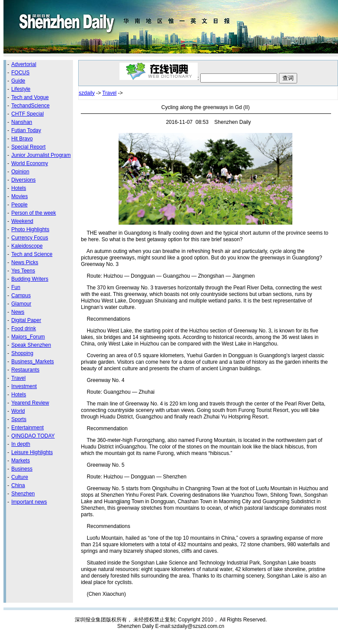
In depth (21, 444)
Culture (20, 477)
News (18, 312)
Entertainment (28, 428)
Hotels (19, 188)
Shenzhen (23, 494)
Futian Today (26, 130)
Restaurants (25, 370)
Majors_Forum (28, 337)
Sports (19, 419)
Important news (29, 502)
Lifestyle (21, 89)
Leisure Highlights (32, 452)
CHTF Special (28, 114)
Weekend (22, 221)
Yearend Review (30, 403)
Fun (16, 287)
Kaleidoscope (27, 246)
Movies (20, 196)
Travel (18, 378)
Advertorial (24, 64)
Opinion (20, 172)
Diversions (23, 180)
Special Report (28, 147)
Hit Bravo (22, 139)
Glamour (21, 304)
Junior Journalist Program (41, 155)
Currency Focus (30, 238)
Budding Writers (30, 279)
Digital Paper (26, 320)
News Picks (25, 262)
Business (22, 469)
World (18, 411)
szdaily (87, 93)
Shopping (22, 353)
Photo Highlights (30, 229)
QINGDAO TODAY (33, 436)
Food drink (24, 329)
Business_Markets (33, 362)
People (19, 205)
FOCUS (20, 73)
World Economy (30, 163)
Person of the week (34, 213)
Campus (21, 295)
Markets (21, 461)
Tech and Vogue (30, 97)
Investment (24, 386)
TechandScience (30, 106)
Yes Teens (23, 271)
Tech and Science (32, 254)
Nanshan (22, 122)
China (18, 485)
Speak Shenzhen (31, 345)
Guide (18, 81)
